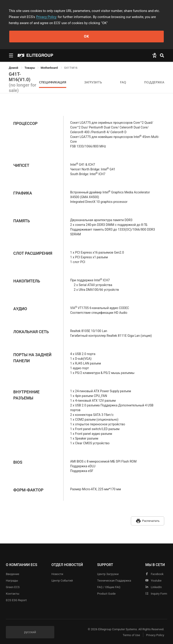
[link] (30, 68)
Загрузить (93, 82)
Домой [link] (14, 68)
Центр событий (62, 579)
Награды (12, 579)
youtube (153, 579)
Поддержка (154, 82)
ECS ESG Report (16, 599)
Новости (57, 573)
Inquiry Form (156, 592)
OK (86, 36)
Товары (30, 68)
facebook (154, 573)
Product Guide (106, 592)
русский (30, 631)
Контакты (13, 592)
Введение (13, 573)
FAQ (123, 82)
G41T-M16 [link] (71, 68)
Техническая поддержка (114, 579)
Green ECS (13, 586)
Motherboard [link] (50, 68)
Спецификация (53, 82)
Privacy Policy (47, 17)
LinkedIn (154, 586)
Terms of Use (130, 634)
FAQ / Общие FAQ (109, 586)
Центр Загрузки (108, 573)
